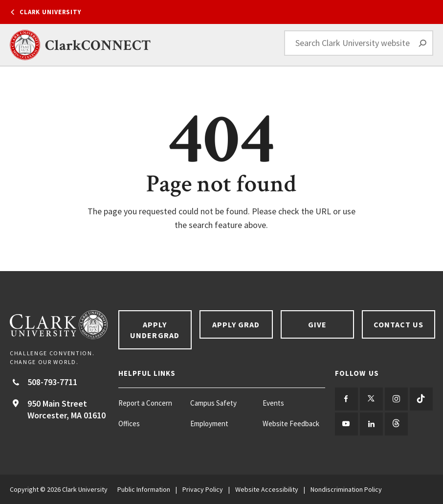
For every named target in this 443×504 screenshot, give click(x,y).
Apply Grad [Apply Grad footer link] (236, 324)
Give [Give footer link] (317, 324)
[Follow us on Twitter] (371, 399)
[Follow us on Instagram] (396, 399)
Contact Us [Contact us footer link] (399, 324)
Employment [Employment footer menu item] (209, 424)
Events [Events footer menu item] (273, 403)
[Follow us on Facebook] (346, 399)
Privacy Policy (203, 489)
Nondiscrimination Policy (346, 489)
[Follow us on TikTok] (421, 399)
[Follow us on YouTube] (346, 424)
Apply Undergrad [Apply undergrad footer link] (155, 330)
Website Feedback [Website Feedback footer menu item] (291, 424)
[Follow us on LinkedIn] (371, 424)
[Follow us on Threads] (396, 424)
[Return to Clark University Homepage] (59, 325)
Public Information (144, 489)
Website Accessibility (267, 489)
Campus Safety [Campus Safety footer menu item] (213, 403)
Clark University (50, 12)
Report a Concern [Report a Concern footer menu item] (145, 403)
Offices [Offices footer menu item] (129, 424)
